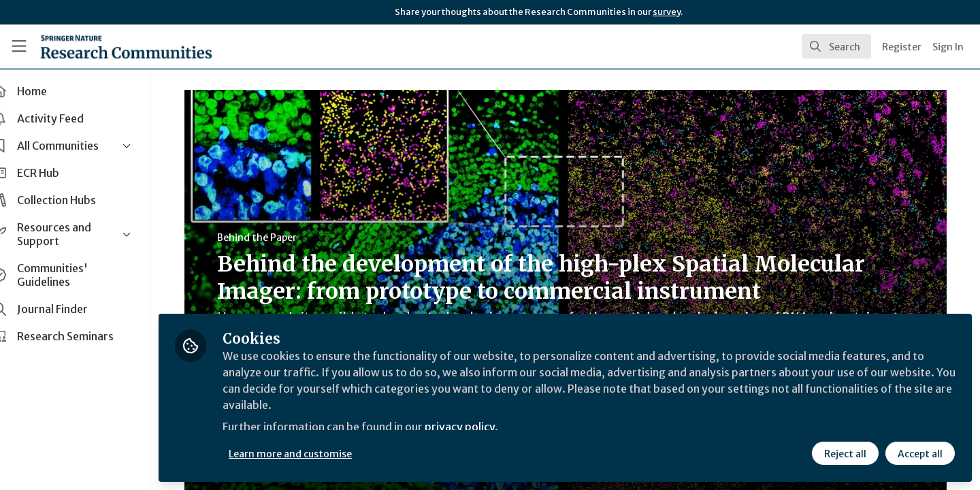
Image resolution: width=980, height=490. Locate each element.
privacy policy (485, 427)
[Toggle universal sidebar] (19, 46)
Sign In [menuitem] (948, 47)
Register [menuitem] (902, 47)
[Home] (126, 46)
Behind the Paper (268, 238)
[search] (836, 46)
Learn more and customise (314, 454)
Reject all (845, 454)
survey (667, 12)
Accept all (920, 454)
